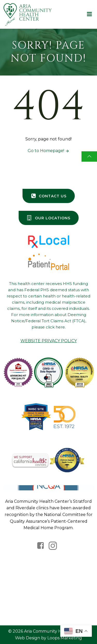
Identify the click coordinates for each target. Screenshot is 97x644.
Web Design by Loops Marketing (48, 638)
